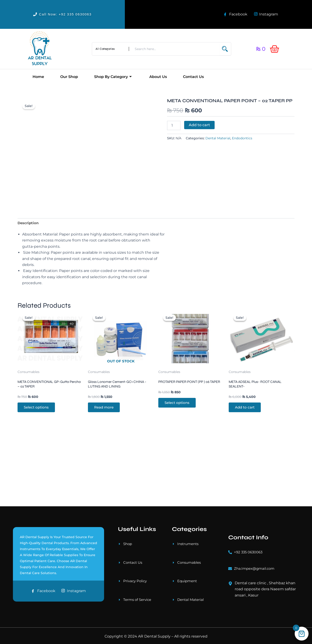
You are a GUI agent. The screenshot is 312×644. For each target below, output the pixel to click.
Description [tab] (29, 237)
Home (38, 77)
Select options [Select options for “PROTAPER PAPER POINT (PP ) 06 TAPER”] (178, 439)
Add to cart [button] (246, 439)
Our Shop (69, 77)
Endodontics (242, 138)
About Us (158, 77)
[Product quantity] (174, 125)
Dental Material (218, 138)
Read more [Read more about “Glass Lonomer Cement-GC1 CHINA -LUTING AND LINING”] (105, 439)
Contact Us (193, 77)
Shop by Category (113, 77)
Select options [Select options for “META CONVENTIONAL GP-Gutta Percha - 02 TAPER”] (38, 439)
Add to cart (199, 125)
